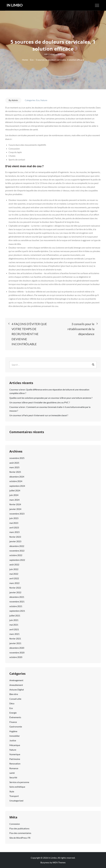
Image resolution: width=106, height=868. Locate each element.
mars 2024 (14, 500)
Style (12, 791)
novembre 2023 (17, 514)
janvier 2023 (15, 541)
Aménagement (16, 680)
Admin (15, 100)
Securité (13, 777)
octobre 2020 (16, 657)
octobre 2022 (16, 555)
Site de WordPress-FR (20, 838)
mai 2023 (14, 523)
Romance (14, 768)
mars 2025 (14, 467)
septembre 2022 (17, 560)
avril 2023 (14, 527)
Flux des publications (19, 828)
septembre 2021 (17, 611)
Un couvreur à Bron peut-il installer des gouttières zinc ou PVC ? (40, 402)
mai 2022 (14, 574)
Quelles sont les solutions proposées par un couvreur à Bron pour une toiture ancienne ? (51, 398)
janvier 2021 (15, 643)
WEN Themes (59, 862)
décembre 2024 (17, 477)
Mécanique (15, 745)
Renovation (15, 764)
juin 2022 (14, 569)
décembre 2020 (17, 648)
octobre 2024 (16, 481)
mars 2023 (14, 532)
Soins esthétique (17, 787)
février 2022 (15, 588)
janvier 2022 (15, 592)
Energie (13, 713)
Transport (14, 796)
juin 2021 (14, 620)
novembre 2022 (17, 551)
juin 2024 (14, 495)
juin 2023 (14, 518)
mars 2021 (14, 634)
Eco (38, 100)
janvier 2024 (15, 509)
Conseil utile (15, 699)
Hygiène (13, 731)
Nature (44, 100)
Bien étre (14, 694)
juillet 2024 (15, 490)
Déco (12, 703)
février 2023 (15, 537)
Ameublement (16, 685)
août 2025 (14, 463)
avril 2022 (14, 578)
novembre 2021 (17, 601)
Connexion (15, 824)
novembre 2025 (17, 458)
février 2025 (15, 472)
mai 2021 (14, 625)
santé (12, 773)
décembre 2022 (17, 546)
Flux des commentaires (20, 833)
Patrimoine (15, 759)
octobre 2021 (16, 606)
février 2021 (15, 638)
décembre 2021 (17, 597)
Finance (13, 722)
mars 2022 (14, 583)
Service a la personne (19, 782)
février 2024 (15, 504)
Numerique (15, 754)
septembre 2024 (17, 486)
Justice (13, 740)
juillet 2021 (15, 615)
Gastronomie (16, 727)
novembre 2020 (17, 652)
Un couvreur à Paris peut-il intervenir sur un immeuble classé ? (39, 415)
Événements (15, 717)
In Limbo (15, 5)
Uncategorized (16, 801)
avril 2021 (14, 629)
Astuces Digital (17, 690)
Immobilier (15, 736)
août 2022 (14, 564)
